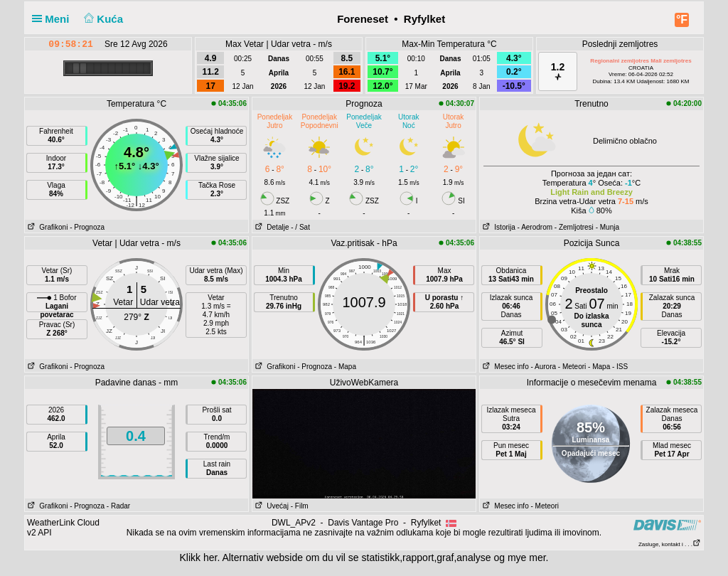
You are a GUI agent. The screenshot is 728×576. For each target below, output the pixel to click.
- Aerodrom (535, 227)
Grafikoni (46, 227)
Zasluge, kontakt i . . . (670, 544)
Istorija (498, 227)
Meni (54, 19)
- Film (300, 506)
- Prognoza (87, 227)
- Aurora (543, 367)
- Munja (607, 227)
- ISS (620, 367)
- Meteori (572, 367)
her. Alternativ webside (253, 558)
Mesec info (504, 367)
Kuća (102, 19)
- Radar (118, 506)
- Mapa (345, 367)
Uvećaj (271, 506)
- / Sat (300, 227)
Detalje (271, 227)
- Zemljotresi (574, 227)
